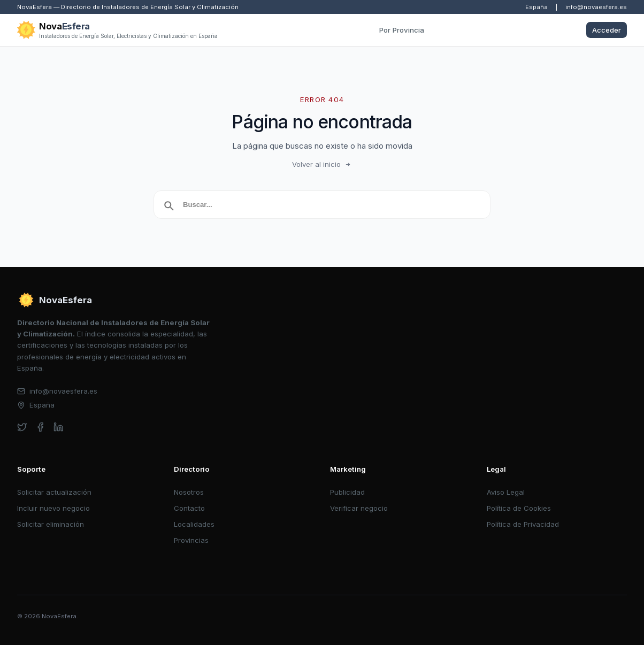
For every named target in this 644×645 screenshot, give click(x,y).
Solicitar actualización (54, 492)
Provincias (191, 540)
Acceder (607, 30)
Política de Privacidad (523, 524)
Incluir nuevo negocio (53, 508)
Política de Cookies (519, 508)
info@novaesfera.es (596, 7)
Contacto (189, 508)
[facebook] (40, 427)
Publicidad (347, 492)
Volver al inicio (322, 164)
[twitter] (22, 427)
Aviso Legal (506, 492)
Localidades (194, 524)
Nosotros (189, 492)
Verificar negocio (359, 508)
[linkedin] (59, 427)
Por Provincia (402, 30)
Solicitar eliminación (51, 524)
